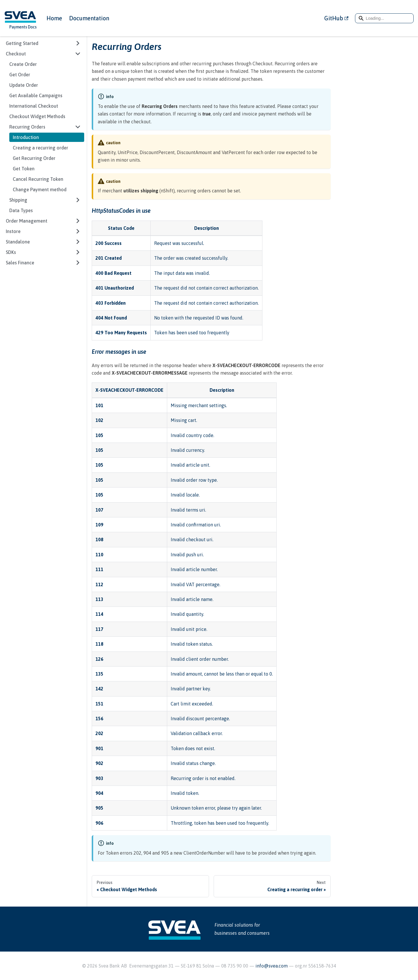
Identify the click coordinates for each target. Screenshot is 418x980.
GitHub (336, 18)
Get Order (20, 75)
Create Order (23, 64)
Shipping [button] (18, 200)
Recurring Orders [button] (27, 127)
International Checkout (34, 106)
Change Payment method (40, 189)
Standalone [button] (18, 242)
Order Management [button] (27, 221)
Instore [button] (13, 231)
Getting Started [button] (22, 43)
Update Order (24, 85)
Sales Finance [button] (20, 263)
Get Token (24, 169)
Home (54, 18)
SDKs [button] (11, 252)
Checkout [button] (16, 54)
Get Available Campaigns (36, 95)
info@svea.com (272, 966)
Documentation (89, 18)
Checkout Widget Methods (37, 116)
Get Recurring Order (34, 158)
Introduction (26, 137)
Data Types (21, 210)
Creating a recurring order (40, 148)
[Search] (384, 18)
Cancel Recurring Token (38, 179)
